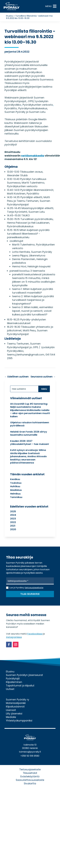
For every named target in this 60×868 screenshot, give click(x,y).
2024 (13, 515)
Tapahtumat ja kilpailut (20, 686)
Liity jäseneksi (14, 714)
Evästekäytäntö (30, 777)
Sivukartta (30, 784)
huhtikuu (15, 486)
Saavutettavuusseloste (30, 780)
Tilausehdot (30, 773)
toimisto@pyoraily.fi (30, 752)
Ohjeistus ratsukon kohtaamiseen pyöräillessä (30, 424)
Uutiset (10, 689)
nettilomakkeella (33, 156)
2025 (13, 511)
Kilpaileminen (14, 682)
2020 (13, 529)
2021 (13, 526)
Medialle (11, 717)
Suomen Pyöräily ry (18, 700)
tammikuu (16, 497)
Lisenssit (11, 710)
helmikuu (15, 494)
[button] (48, 6)
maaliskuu (16, 490)
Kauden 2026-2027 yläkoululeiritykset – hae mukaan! (30, 443)
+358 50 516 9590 (30, 756)
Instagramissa (14, 637)
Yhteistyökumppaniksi (19, 721)
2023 (13, 519)
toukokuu (16, 483)
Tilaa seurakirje (30, 594)
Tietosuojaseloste (30, 770)
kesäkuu (15, 479)
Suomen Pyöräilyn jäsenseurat (24, 675)
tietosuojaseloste (34, 588)
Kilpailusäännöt (15, 707)
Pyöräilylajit (13, 679)
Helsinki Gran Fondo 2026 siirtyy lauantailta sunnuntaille (29, 433)
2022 (13, 522)
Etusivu (10, 16)
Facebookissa (35, 634)
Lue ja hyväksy (26, 588)
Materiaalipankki (16, 703)
